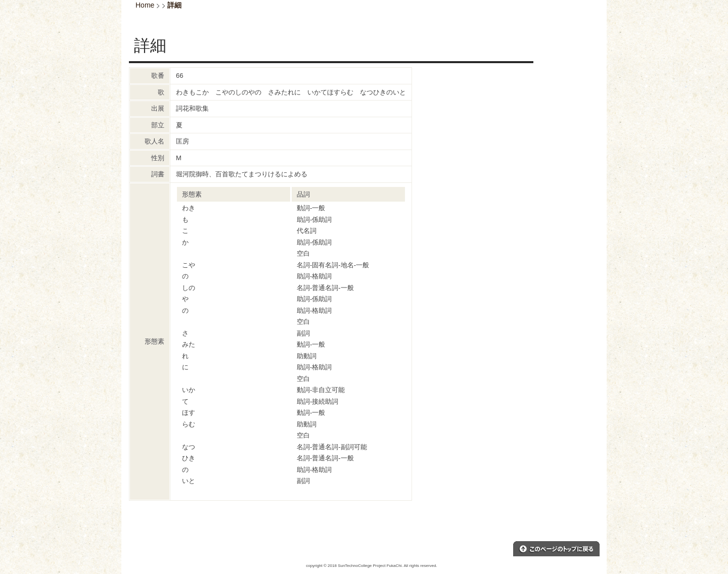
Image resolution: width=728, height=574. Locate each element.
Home (145, 5)
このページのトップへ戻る (556, 549)
